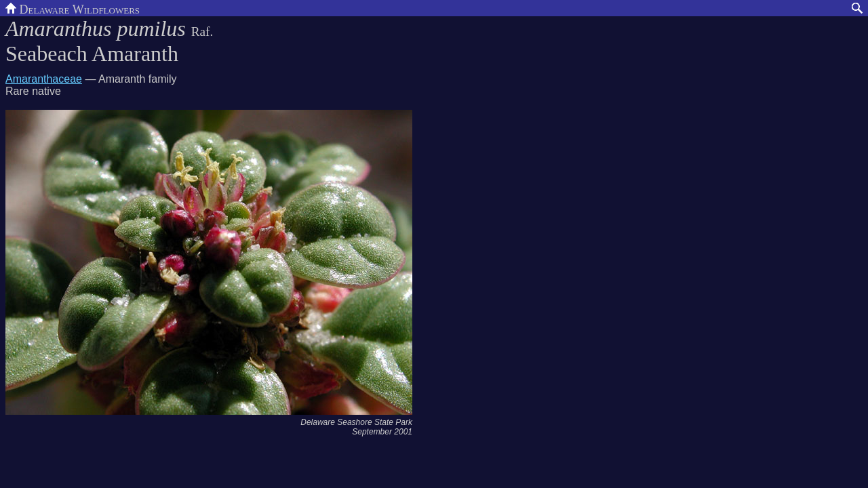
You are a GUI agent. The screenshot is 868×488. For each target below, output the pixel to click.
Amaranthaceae (44, 79)
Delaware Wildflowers (73, 8)
